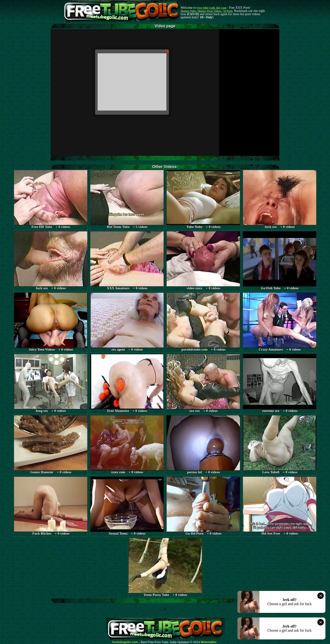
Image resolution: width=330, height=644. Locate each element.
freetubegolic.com (125, 642)
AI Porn (228, 11)
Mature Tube (188, 11)
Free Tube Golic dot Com (211, 8)
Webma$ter (209, 642)
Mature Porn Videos (209, 11)
